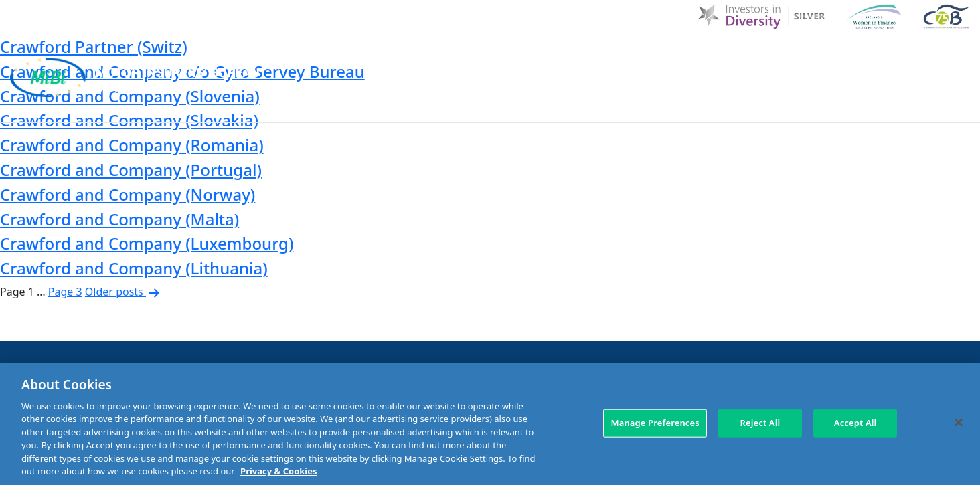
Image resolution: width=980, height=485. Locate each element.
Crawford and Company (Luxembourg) (147, 243)
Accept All (855, 423)
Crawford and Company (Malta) (119, 219)
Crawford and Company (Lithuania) (134, 268)
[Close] (959, 422)
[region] (490, 424)
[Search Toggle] (959, 55)
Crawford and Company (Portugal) (131, 170)
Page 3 (65, 292)
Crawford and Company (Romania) (132, 145)
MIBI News (631, 55)
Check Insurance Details (780, 105)
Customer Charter (734, 55)
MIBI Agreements (530, 105)
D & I (495, 55)
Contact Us (840, 55)
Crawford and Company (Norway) (128, 194)
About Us (554, 55)
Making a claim (643, 105)
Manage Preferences (655, 423)
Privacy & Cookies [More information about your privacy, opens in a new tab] (278, 471)
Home (445, 55)
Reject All (760, 423)
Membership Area (921, 105)
